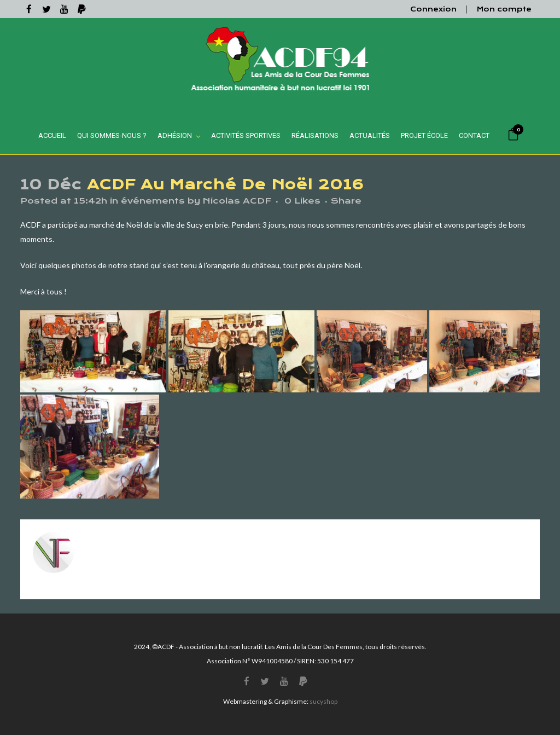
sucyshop (323, 701)
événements (153, 201)
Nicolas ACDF (237, 201)
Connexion (433, 9)
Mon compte (504, 9)
